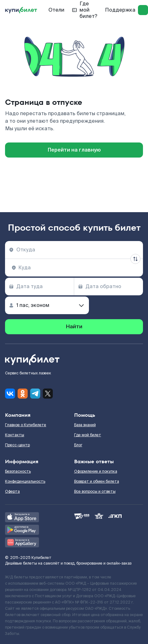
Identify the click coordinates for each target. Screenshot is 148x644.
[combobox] (74, 250)
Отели (56, 10)
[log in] (143, 10)
